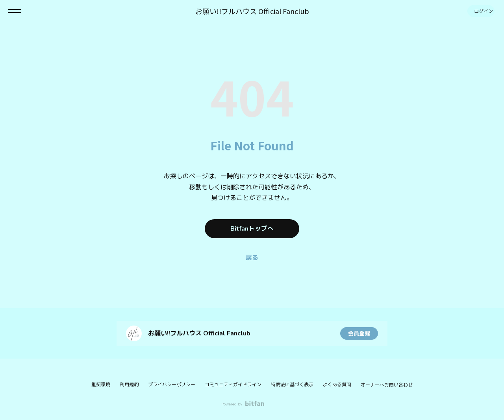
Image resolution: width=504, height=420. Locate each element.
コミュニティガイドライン (233, 385)
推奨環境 (101, 385)
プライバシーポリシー (172, 385)
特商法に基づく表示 (292, 385)
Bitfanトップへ (252, 229)
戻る (252, 258)
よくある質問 (337, 385)
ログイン (480, 11)
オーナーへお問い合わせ (387, 385)
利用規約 (129, 385)
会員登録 (359, 333)
